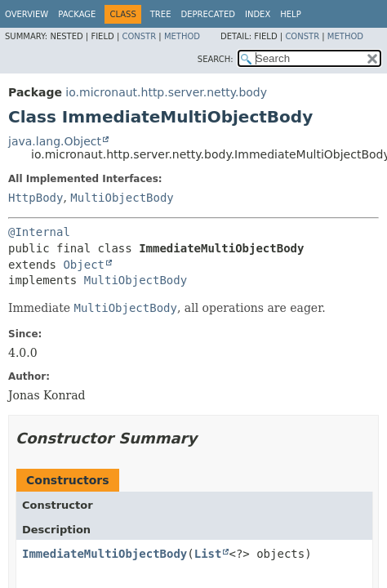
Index (258, 14)
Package (77, 14)
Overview (27, 14)
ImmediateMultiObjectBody (105, 554)
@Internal (39, 232)
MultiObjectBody (122, 198)
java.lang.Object (55, 141)
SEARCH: (216, 59)
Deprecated (208, 14)
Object (84, 265)
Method (182, 36)
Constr (139, 36)
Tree (161, 14)
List (208, 554)
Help (290, 14)
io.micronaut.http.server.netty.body (166, 92)
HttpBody (36, 198)
